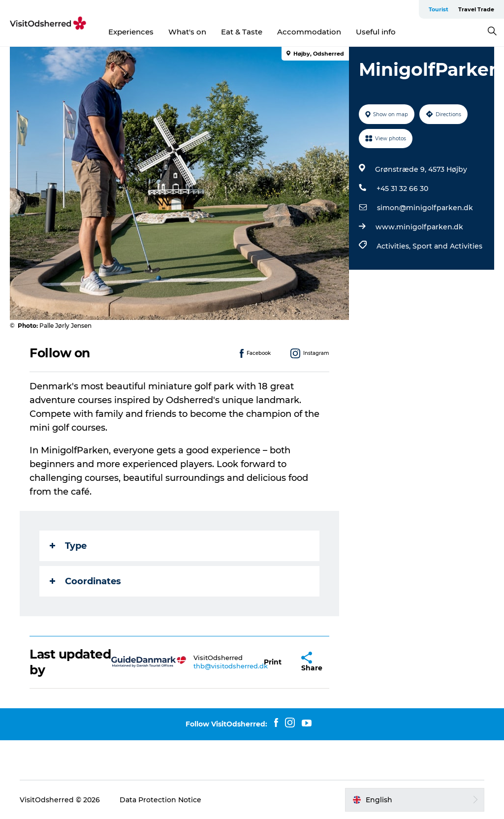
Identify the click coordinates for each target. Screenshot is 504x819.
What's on (187, 32)
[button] (273, 662)
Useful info (376, 32)
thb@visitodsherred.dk (231, 666)
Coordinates (85, 581)
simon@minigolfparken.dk (425, 208)
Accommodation (309, 32)
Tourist (439, 9)
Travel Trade (476, 9)
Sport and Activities (447, 246)
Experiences (131, 32)
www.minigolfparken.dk (419, 227)
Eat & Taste (242, 32)
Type (68, 546)
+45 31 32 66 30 (402, 189)
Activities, (394, 246)
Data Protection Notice (160, 800)
